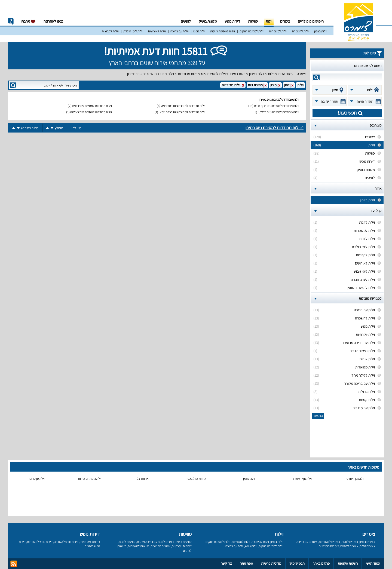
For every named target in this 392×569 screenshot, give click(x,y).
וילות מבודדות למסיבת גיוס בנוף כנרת (277, 106)
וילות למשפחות (278, 31)
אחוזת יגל (143, 479)
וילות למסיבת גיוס (213, 74)
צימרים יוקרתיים (182, 546)
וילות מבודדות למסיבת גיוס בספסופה (183, 106)
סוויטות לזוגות (127, 542)
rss (14, 564)
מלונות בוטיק (208, 21)
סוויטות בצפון (184, 542)
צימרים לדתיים (349, 546)
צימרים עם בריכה (307, 542)
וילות (269, 21)
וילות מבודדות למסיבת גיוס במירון (151, 74)
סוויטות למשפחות (138, 546)
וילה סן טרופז (37, 479)
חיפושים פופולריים (311, 21)
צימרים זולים (367, 546)
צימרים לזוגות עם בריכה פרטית (156, 542)
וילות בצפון (321, 31)
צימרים (285, 21)
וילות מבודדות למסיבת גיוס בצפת (92, 106)
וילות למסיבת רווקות (223, 31)
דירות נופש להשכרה (66, 542)
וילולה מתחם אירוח (90, 479)
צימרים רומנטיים (329, 546)
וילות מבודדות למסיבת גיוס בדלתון (278, 112)
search (316, 77)
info (11, 21)
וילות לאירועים (157, 31)
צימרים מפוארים (160, 546)
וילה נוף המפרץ (302, 479)
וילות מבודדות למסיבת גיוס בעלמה (91, 112)
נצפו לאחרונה (53, 21)
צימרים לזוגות (350, 542)
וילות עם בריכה (180, 31)
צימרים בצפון (367, 542)
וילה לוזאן (249, 479)
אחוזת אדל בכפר (196, 479)
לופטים (186, 21)
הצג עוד (318, 416)
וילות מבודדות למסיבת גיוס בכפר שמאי (182, 112)
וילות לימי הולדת (133, 31)
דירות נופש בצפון (90, 542)
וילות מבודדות (188, 74)
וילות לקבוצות (110, 31)
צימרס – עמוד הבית (292, 74)
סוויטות (253, 21)
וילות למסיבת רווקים (252, 31)
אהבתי (28, 21)
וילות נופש (199, 31)
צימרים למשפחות (329, 542)
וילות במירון (237, 74)
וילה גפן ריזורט (355, 479)
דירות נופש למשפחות (40, 542)
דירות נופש (232, 21)
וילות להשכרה (301, 31)
